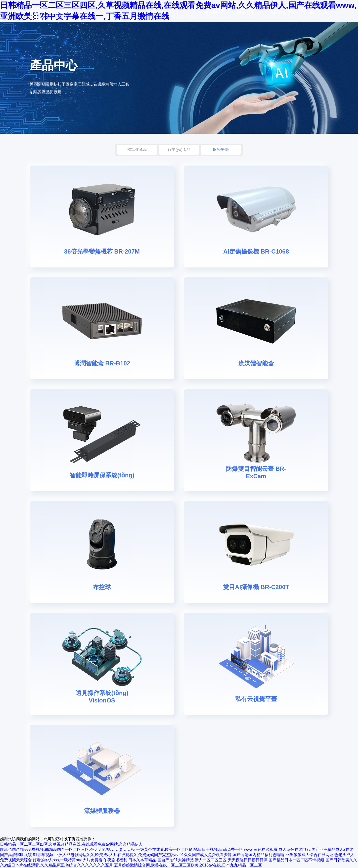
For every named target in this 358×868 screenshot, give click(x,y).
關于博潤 (319, 12)
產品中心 (213, 12)
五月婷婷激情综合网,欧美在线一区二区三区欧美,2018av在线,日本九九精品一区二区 (188, 865)
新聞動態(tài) (283, 12)
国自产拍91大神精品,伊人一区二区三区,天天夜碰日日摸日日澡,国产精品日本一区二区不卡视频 (241, 860)
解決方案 (246, 12)
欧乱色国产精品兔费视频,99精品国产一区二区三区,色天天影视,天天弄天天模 (67, 849)
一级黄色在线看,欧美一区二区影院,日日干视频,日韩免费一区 (190, 849)
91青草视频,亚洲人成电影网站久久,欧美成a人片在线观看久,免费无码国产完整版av (106, 855)
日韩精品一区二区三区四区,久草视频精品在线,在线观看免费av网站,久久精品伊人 (71, 844)
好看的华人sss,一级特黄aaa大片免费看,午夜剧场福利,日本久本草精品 (94, 860)
